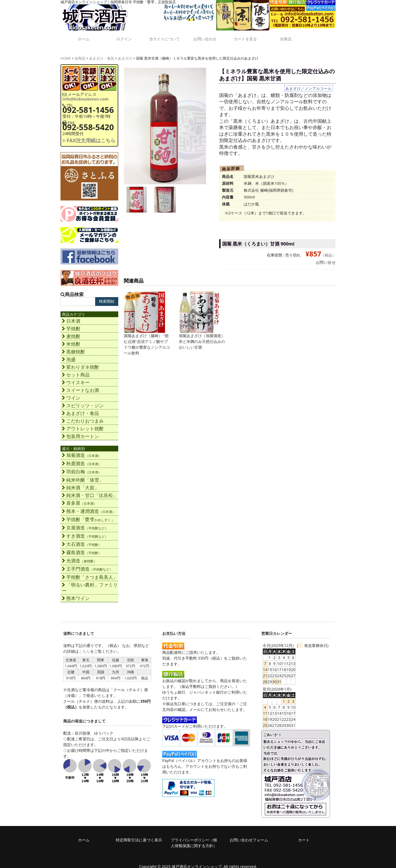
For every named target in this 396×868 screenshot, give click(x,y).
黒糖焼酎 (73, 348)
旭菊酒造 (82, 451)
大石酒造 (82, 540)
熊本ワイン (76, 594)
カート (304, 836)
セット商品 (76, 371)
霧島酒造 (82, 548)
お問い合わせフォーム (249, 836)
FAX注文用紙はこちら (89, 136)
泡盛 (69, 355)
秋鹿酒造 (82, 459)
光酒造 (79, 556)
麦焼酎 (71, 332)
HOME (66, 54)
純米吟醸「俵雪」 (83, 476)
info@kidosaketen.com (86, 95)
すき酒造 (85, 532)
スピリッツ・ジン (83, 401)
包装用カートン (80, 432)
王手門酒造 (87, 565)
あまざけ (125, 54)
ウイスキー (76, 378)
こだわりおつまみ (83, 417)
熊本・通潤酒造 (89, 507)
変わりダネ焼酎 (80, 363)
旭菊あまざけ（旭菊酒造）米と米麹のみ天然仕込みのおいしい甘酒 (202, 337)
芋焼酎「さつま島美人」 (90, 573)
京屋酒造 (85, 524)
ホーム (81, 36)
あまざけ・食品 (102, 54)
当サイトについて (164, 38)
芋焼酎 (71, 324)
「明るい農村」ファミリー (90, 584)
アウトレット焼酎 (83, 424)
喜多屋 (79, 499)
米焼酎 (71, 340)
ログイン (122, 36)
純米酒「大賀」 (80, 483)
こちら (84, 647)
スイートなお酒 (80, 386)
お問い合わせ (205, 36)
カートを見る (246, 36)
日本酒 (71, 317)
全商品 (287, 36)
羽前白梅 (82, 468)
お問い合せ (326, 258)
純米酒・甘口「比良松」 (90, 491)
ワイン (71, 394)
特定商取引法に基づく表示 (139, 836)
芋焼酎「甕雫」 (89, 515)
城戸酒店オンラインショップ (197, 862)
